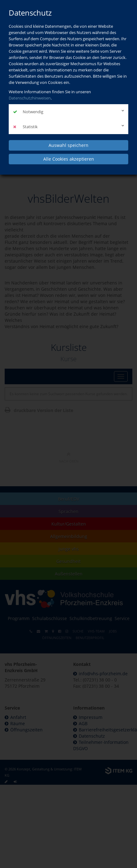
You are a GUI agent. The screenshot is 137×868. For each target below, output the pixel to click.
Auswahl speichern (68, 145)
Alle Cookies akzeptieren (69, 159)
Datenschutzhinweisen (30, 98)
